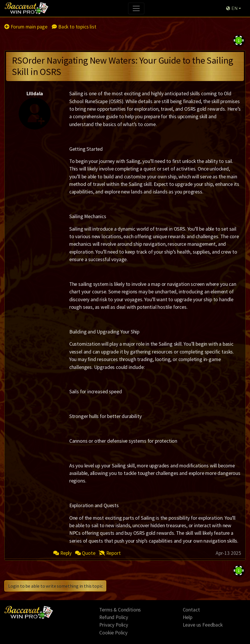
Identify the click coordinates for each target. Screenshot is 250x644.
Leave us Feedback (203, 625)
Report (110, 553)
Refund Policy (114, 617)
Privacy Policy (114, 625)
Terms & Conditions (120, 610)
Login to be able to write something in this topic (55, 586)
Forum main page (26, 27)
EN (232, 8)
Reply (62, 553)
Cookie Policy (113, 633)
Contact (191, 610)
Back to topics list (74, 27)
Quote (85, 553)
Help (188, 617)
